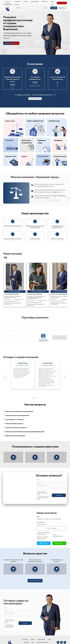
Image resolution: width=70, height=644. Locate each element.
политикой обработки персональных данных (43, 498)
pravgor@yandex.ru (58, 536)
